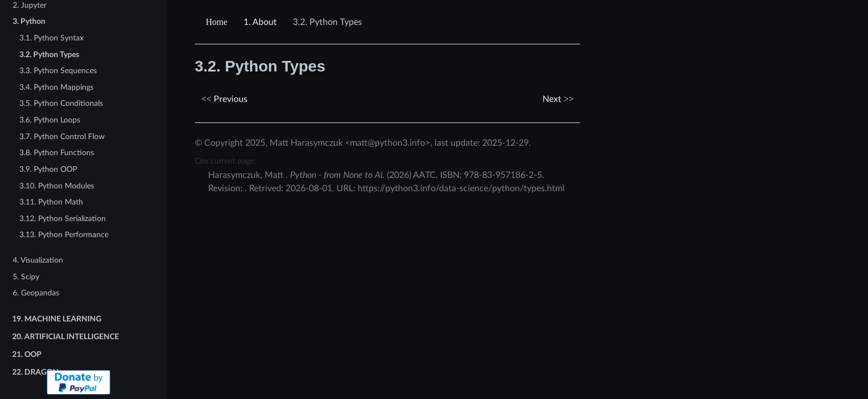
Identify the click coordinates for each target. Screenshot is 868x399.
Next (558, 99)
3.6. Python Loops (50, 120)
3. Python (29, 21)
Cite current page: (225, 161)
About (260, 22)
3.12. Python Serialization (63, 219)
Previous (224, 99)
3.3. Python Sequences (58, 71)
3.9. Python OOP (48, 169)
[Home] (218, 22)
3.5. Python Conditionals (61, 103)
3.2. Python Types (49, 55)
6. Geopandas (36, 293)
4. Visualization (38, 260)
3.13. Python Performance (64, 235)
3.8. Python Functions (57, 153)
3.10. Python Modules (57, 186)
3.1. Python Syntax (51, 38)
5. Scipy (26, 277)
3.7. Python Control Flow (62, 137)
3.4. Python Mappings (56, 87)
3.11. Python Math (51, 202)
